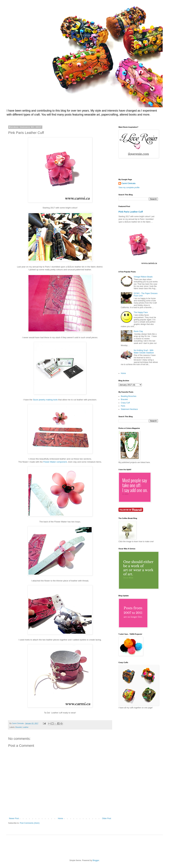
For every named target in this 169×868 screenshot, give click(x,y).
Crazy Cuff (125, 403)
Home (60, 818)
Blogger (96, 860)
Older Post (107, 818)
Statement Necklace (129, 409)
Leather (26, 727)
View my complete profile (129, 188)
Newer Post (14, 818)
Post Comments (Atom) (30, 823)
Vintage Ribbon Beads (143, 277)
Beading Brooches (129, 396)
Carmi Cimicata (128, 183)
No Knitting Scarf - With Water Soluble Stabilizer (144, 351)
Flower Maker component (55, 462)
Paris (123, 406)
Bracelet (19, 727)
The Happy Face (141, 312)
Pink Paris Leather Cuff (131, 212)
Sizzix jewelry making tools (45, 400)
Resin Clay (138, 331)
